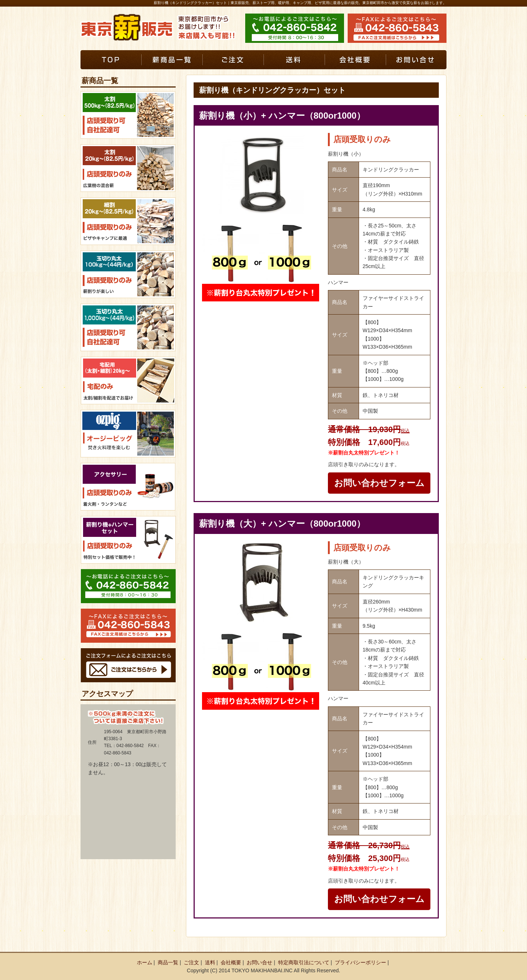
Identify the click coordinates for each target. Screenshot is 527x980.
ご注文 (191, 962)
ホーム (145, 962)
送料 (210, 962)
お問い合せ (259, 962)
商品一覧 (168, 962)
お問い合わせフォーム (379, 483)
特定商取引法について (304, 962)
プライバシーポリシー (360, 962)
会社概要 (231, 962)
